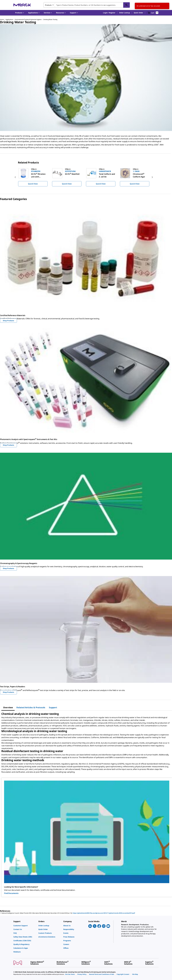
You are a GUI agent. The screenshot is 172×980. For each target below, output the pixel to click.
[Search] (127, 5)
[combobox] (87, 5)
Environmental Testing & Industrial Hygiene (28, 19)
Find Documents (11, 893)
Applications (9, 19)
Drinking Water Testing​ (50, 19)
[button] (109, 13)
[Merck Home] (22, 5)
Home (2, 19)
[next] (152, 177)
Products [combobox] (48, 5)
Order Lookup (125, 13)
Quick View (33, 184)
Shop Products (8, 321)
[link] (25, 926)
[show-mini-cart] (153, 13)
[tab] (8, 707)
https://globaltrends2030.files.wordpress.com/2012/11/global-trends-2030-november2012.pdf (104, 913)
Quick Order (138, 13)
